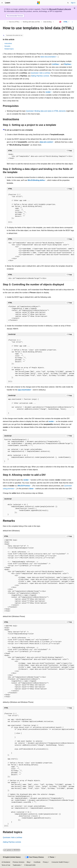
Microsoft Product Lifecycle (60, 9)
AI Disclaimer (6, 862)
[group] (41, 252)
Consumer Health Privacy (60, 862)
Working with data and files (31, 22)
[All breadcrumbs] (5, 22)
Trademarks (16, 865)
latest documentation (48, 57)
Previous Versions (18, 862)
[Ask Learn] (60, 22)
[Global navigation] (2, 3)
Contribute (37, 862)
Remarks (7, 46)
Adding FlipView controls (40, 76)
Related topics (9, 49)
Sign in (73, 3)
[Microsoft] (39, 3)
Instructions (8, 43)
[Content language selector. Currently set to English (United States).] (12, 857)
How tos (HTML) (14, 22)
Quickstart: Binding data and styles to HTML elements (46, 111)
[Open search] (68, 3)
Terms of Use (6, 865)
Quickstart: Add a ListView (41, 73)
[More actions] (72, 22)
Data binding (48, 22)
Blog (28, 862)
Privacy (45, 862)
